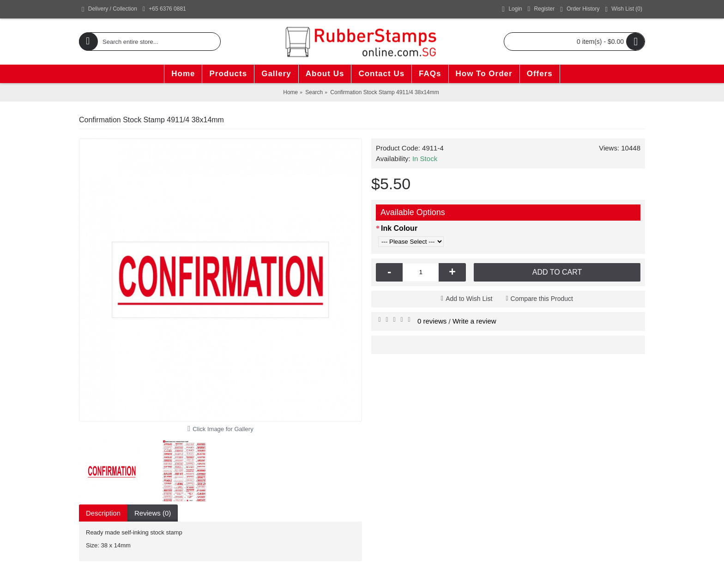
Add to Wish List (469, 299)
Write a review (474, 321)
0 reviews (432, 321)
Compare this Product (542, 299)
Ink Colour (399, 228)
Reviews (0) (153, 513)
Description (103, 513)
